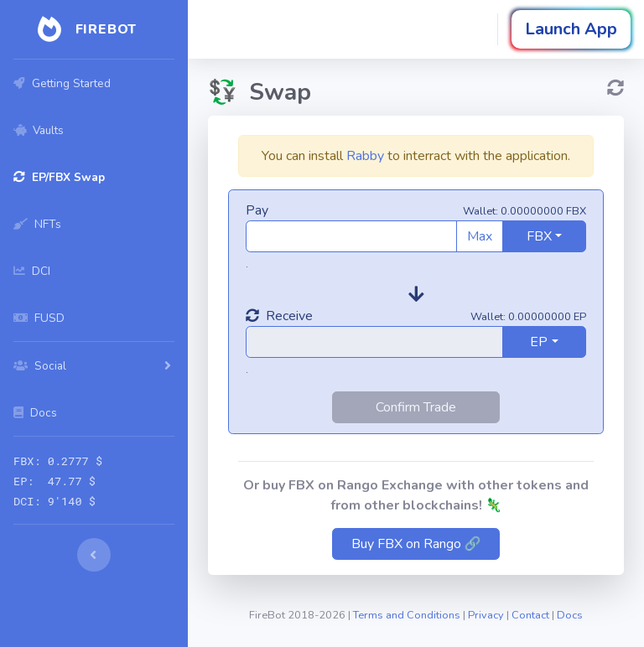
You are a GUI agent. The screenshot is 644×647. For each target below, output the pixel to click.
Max (480, 236)
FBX (539, 236)
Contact (530, 615)
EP (539, 342)
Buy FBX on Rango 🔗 (416, 544)
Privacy (486, 615)
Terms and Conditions (407, 615)
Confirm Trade (416, 407)
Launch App (571, 29)
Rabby (365, 156)
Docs (570, 615)
